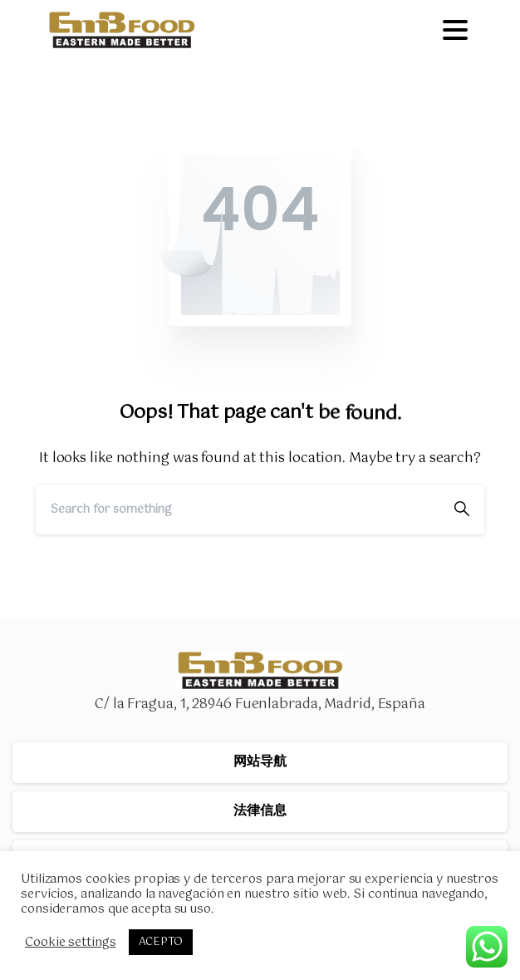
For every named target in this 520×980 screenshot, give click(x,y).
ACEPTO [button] (161, 942)
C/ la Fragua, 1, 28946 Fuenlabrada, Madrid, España (260, 704)
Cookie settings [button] (71, 943)
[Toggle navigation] (455, 30)
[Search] (238, 510)
